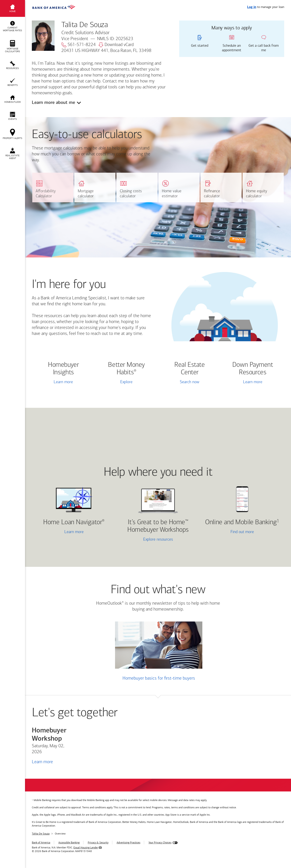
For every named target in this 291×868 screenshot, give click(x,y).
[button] (13, 26)
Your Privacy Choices (160, 842)
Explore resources (158, 540)
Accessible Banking (69, 842)
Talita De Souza (41, 834)
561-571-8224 (79, 45)
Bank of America (41, 842)
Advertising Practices (128, 842)
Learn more (63, 382)
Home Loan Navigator (74, 523)
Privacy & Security (98, 842)
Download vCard (116, 45)
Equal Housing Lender (86, 847)
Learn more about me (53, 102)
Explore (126, 382)
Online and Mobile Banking (241, 523)
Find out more (229, 532)
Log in (252, 7)
